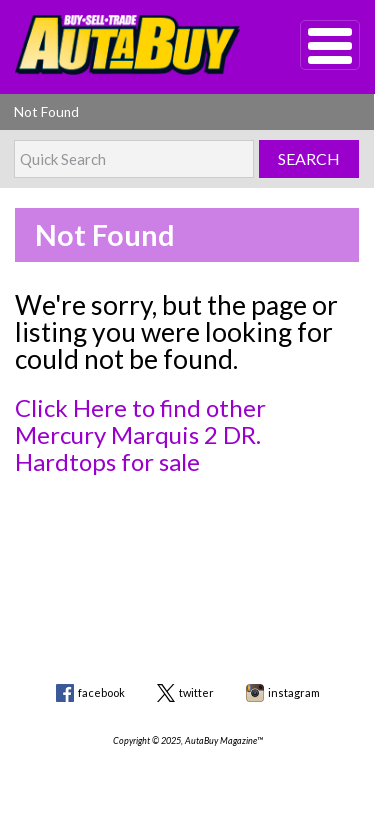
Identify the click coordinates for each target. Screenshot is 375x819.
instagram (294, 692)
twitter (196, 692)
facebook (101, 692)
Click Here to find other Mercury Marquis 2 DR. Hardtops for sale (140, 434)
